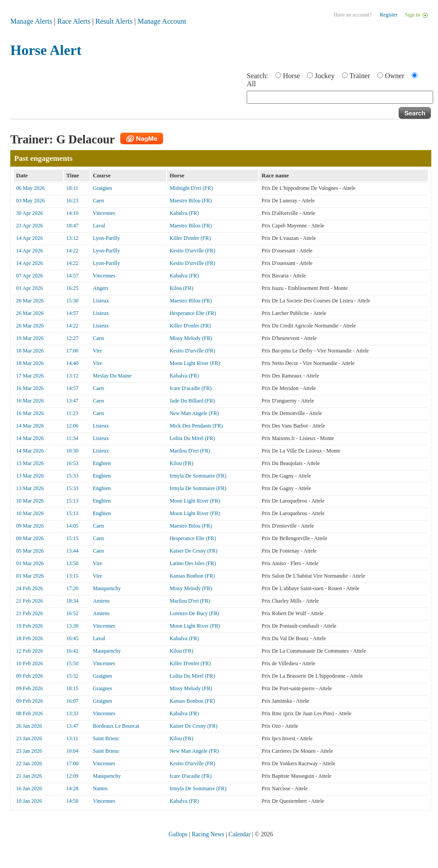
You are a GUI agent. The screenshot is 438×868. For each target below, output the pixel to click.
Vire (98, 351)
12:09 (72, 776)
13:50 (72, 563)
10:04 (72, 751)
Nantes (100, 788)
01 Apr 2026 (29, 288)
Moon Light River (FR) (195, 363)
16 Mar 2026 (30, 388)
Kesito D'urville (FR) (192, 251)
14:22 (72, 251)
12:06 (72, 426)
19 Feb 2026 (29, 626)
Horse (291, 76)
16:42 (72, 651)
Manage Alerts (31, 21)
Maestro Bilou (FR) (191, 201)
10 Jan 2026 (29, 801)
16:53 (72, 463)
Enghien (102, 463)
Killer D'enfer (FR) (190, 238)
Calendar (239, 834)
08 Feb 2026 (29, 713)
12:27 (72, 338)
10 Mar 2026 (30, 501)
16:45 (72, 638)
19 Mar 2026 (30, 338)
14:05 (72, 526)
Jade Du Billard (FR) (192, 401)
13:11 (72, 738)
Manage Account (162, 21)
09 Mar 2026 (30, 526)
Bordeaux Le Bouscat (116, 726)
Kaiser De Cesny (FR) (193, 551)
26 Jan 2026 (29, 726)
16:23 (72, 201)
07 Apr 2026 (29, 276)
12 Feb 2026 (29, 651)
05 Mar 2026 (30, 551)
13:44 (72, 551)
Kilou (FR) (181, 288)
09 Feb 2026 (29, 676)
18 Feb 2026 (29, 638)
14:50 (72, 801)
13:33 (72, 713)
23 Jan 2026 (29, 738)
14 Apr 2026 (29, 238)
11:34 (72, 438)
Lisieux (101, 301)
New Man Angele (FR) (194, 413)
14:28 (72, 788)
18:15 (72, 688)
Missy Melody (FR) (191, 338)
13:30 (72, 626)
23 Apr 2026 (29, 226)
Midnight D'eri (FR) (191, 188)
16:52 (72, 613)
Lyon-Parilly (107, 238)
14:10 (72, 213)
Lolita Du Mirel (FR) (192, 438)
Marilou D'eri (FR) (190, 451)
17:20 (72, 588)
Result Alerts (114, 21)
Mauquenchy (107, 588)
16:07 (72, 701)
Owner (395, 76)
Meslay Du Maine (112, 376)
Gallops (178, 834)
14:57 (72, 276)
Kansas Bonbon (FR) (192, 576)
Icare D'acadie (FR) (190, 388)
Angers (101, 288)
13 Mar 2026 (30, 463)
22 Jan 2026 (29, 763)
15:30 (72, 301)
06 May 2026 (30, 188)
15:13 (72, 501)
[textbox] (340, 97)
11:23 (72, 413)
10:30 (72, 451)
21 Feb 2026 (29, 601)
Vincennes (104, 213)
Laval (99, 226)
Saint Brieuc (106, 738)
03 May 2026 (30, 201)
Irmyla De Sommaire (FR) (198, 476)
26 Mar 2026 (30, 301)
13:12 (72, 238)
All (251, 84)
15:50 (72, 663)
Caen (99, 201)
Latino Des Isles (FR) (193, 563)
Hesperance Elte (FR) (193, 313)
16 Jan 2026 (29, 788)
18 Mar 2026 (30, 351)
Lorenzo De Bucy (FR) (194, 613)
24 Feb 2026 (29, 588)
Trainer (360, 76)
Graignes (103, 188)
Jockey (324, 76)
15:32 (72, 676)
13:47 (72, 401)
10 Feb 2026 (29, 663)
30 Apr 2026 (29, 213)
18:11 (72, 188)
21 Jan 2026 (29, 776)
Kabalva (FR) (184, 213)
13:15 (72, 576)
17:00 (72, 351)
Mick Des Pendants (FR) (196, 426)
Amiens (101, 601)
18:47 (72, 226)
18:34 (72, 601)
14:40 (72, 363)
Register (389, 15)
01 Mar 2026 (30, 563)
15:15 (72, 538)
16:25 (72, 288)
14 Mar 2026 (30, 426)
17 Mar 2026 (30, 376)
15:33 (72, 476)
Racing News (208, 834)
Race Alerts (74, 21)
